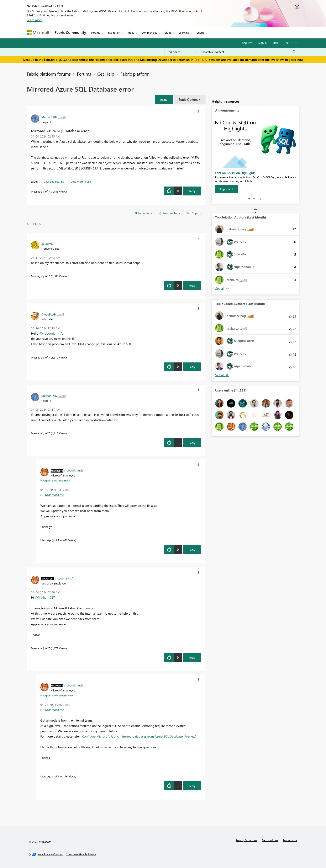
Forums (96, 33)
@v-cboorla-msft (51, 333)
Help (276, 43)
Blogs (168, 33)
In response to (55, 480)
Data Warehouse (81, 181)
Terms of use (270, 840)
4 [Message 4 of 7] (44, 433)
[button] (198, 111)
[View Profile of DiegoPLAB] (49, 314)
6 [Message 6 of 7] (44, 357)
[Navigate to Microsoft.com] (38, 33)
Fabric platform (135, 74)
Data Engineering (54, 181)
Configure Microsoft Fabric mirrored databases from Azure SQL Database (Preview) (140, 736)
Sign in (262, 43)
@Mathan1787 (54, 495)
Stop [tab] (261, 199)
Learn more (35, 20)
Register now (294, 60)
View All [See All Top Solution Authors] (222, 289)
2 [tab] (252, 199)
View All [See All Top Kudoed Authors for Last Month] (222, 375)
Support (202, 33)
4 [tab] (257, 199)
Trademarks (290, 840)
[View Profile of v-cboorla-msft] (73, 470)
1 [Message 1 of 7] (44, 191)
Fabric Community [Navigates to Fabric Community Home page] (70, 32)
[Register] (227, 189)
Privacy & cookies (246, 840)
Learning (184, 33)
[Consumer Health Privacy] (81, 854)
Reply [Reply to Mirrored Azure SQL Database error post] (192, 191)
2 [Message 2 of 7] (44, 648)
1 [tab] (249, 199)
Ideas (131, 33)
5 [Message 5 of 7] (53, 540)
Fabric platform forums (49, 74)
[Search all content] (249, 52)
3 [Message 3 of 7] (53, 776)
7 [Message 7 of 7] (44, 276)
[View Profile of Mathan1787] (49, 117)
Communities (149, 33)
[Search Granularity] (182, 52)
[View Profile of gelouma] (47, 244)
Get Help (106, 74)
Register (247, 43)
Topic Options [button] (188, 99)
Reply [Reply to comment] (192, 285)
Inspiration (114, 33)
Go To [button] (290, 43)
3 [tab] (254, 199)
